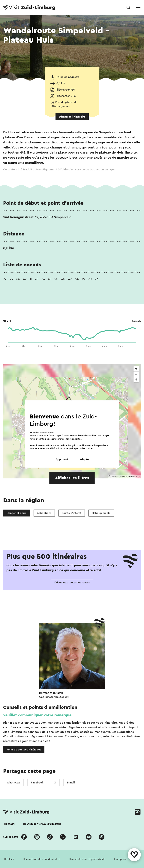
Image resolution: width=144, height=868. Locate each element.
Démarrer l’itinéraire (72, 117)
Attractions (44, 513)
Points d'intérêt (72, 513)
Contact (9, 824)
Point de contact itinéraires (24, 750)
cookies (90, 449)
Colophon (120, 859)
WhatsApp (13, 783)
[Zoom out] (136, 374)
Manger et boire (16, 513)
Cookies (9, 859)
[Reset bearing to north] (136, 380)
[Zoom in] (136, 369)
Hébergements (101, 513)
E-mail (71, 783)
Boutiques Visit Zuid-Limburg (42, 824)
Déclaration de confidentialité (41, 859)
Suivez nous (11, 837)
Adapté (84, 459)
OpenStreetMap (119, 477)
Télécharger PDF (65, 90)
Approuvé (62, 459)
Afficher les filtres (72, 478)
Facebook (37, 783)
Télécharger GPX (65, 96)
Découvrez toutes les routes (72, 583)
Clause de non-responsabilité (87, 859)
